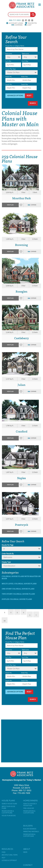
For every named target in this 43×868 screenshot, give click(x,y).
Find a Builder (29, 808)
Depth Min (9, 84)
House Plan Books (9, 816)
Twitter (29, 20)
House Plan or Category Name (15, 46)
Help (3, 858)
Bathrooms (25, 54)
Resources (7, 849)
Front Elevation (9, 566)
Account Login (16, 23)
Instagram (32, 20)
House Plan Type (11, 69)
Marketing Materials (31, 832)
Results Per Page (8, 545)
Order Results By (8, 554)
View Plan (10, 205)
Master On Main (13, 72)
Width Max (24, 77)
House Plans (8, 801)
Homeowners (30, 801)
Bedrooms (9, 54)
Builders (28, 826)
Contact (28, 865)
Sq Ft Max (25, 61)
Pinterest (23, 20)
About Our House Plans (8, 807)
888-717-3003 (15, 20)
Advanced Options (15, 96)
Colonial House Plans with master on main (21, 577)
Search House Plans (9, 804)
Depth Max (24, 84)
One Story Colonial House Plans (18, 589)
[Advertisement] (21, 741)
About (27, 849)
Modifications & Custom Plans (8, 812)
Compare (18, 25)
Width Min (9, 77)
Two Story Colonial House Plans (18, 594)
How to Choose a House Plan (30, 805)
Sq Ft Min (8, 61)
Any (9, 57)
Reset (29, 96)
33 (5, 620)
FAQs (4, 852)
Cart (29, 25)
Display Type (6, 562)
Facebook (26, 20)
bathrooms (8, 557)
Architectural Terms (10, 855)
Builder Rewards (30, 829)
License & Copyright (9, 860)
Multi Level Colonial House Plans (19, 584)
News (25, 852)
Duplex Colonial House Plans (17, 599)
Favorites (32, 23)
